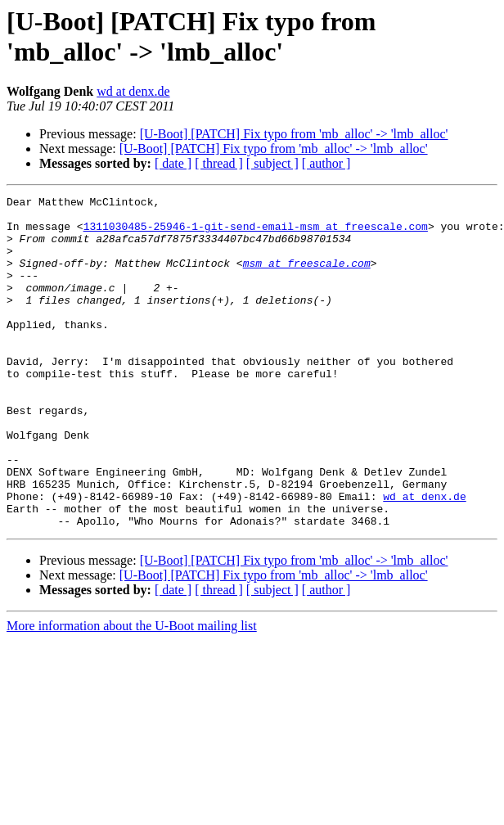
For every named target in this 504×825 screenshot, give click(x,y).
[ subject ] (272, 163)
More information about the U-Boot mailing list (132, 692)
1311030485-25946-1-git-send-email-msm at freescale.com (256, 233)
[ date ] (173, 163)
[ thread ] (219, 163)
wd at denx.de (133, 91)
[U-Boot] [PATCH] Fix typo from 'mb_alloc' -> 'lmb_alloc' (294, 134)
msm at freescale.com (307, 277)
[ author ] (326, 163)
